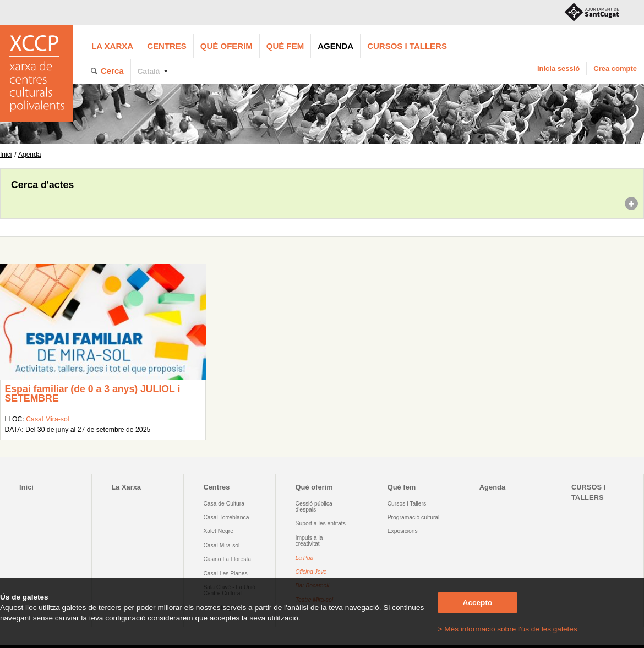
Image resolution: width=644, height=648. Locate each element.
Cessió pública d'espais (314, 507)
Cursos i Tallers (407, 504)
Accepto (478, 603)
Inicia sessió (558, 68)
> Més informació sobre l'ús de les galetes (508, 629)
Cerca (112, 71)
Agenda (335, 46)
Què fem (285, 46)
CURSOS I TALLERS (407, 46)
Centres (167, 46)
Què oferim (227, 46)
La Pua (305, 558)
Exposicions (403, 531)
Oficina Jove (311, 572)
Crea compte (615, 68)
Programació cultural (414, 517)
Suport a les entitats (321, 523)
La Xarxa (112, 46)
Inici (6, 155)
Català (149, 71)
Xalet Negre (218, 531)
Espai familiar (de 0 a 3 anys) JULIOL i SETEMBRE (92, 394)
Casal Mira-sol (47, 419)
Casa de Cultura (224, 504)
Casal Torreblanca (226, 517)
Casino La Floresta (227, 559)
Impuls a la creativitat (309, 541)
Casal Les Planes (225, 573)
